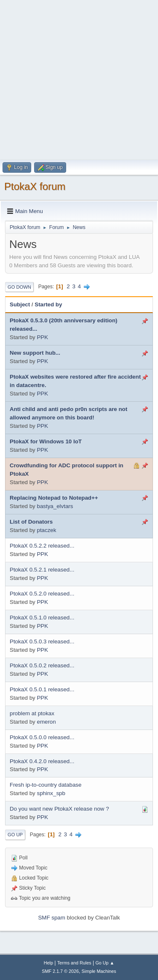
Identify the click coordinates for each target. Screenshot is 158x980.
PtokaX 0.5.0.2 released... (42, 665)
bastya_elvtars (55, 506)
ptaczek (46, 530)
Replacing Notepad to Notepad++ (54, 498)
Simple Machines (99, 971)
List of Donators (31, 522)
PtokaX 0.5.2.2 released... (42, 546)
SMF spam (51, 918)
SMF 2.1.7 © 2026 (60, 971)
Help (48, 963)
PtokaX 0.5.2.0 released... (42, 594)
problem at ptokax (32, 713)
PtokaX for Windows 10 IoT (46, 441)
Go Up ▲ (105, 963)
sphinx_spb (51, 793)
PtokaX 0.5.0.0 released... (42, 737)
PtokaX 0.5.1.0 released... (42, 618)
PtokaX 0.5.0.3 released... (42, 641)
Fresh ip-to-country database (46, 785)
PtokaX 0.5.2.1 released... (42, 570)
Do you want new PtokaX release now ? (59, 809)
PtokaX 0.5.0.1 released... (42, 689)
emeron (46, 722)
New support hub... (35, 353)
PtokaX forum (35, 186)
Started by (48, 304)
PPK (42, 337)
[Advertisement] (79, 79)
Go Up (15, 835)
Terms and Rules (74, 963)
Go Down (19, 287)
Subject (20, 304)
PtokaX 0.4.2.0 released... (42, 761)
